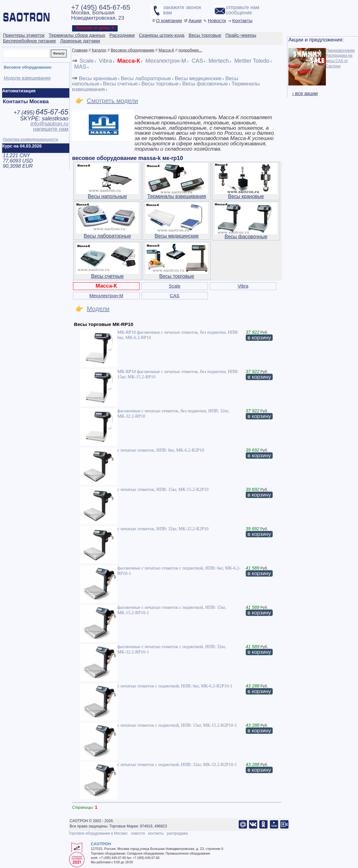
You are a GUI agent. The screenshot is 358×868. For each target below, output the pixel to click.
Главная (80, 50)
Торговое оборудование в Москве (98, 833)
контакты (156, 833)
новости (138, 833)
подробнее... (190, 50)
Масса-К (166, 50)
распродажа (177, 833)
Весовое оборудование (132, 50)
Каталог (99, 50)
